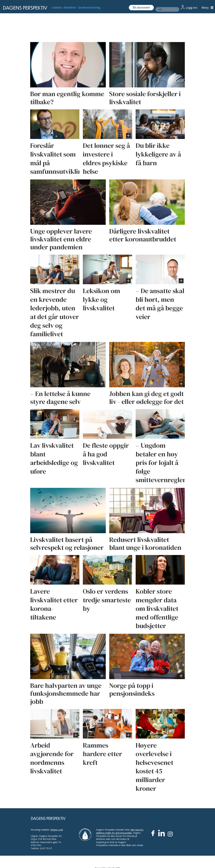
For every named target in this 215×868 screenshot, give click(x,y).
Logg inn (191, 8)
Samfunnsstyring (89, 8)
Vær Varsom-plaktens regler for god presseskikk (120, 831)
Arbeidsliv (70, 8)
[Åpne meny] (207, 8)
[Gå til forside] (24, 8)
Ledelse (57, 8)
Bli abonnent (141, 8)
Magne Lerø (57, 830)
